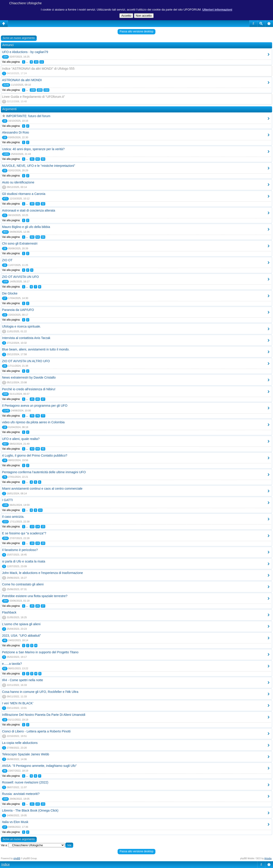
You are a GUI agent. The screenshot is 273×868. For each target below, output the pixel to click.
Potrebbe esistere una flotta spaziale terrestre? (35, 596)
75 (32, 416)
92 (38, 159)
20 (43, 543)
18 (32, 543)
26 (38, 606)
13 (32, 527)
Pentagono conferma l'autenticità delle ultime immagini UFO (44, 472)
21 (32, 804)
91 (32, 159)
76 (38, 416)
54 (43, 237)
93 (43, 159)
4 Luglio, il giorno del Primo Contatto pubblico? (35, 455)
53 (38, 237)
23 (43, 804)
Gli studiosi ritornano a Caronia (24, 194)
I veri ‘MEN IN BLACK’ (18, 703)
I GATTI (7, 500)
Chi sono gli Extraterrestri (20, 243)
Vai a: (4, 845)
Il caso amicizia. (13, 517)
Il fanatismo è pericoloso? (20, 550)
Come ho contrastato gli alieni (23, 584)
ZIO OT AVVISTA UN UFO (20, 277)
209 (40, 90)
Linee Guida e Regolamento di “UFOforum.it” (33, 97)
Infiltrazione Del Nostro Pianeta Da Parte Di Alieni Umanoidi (44, 715)
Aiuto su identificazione (18, 182)
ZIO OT (7, 260)
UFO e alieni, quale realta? (21, 439)
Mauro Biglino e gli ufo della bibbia (26, 227)
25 (32, 606)
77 (43, 416)
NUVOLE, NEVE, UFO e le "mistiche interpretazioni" (39, 166)
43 (32, 449)
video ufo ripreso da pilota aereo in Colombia (33, 422)
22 (38, 804)
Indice (6, 864)
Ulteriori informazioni (217, 10)
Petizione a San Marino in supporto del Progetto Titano (40, 652)
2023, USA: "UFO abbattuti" (22, 636)
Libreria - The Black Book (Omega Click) (30, 810)
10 (36, 62)
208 (33, 90)
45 (32, 399)
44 (38, 449)
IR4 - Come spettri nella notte (23, 680)
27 (43, 606)
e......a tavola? (12, 664)
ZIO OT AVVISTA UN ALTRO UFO (26, 361)
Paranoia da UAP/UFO (18, 310)
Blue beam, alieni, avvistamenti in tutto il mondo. (36, 349)
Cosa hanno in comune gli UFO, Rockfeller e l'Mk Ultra (40, 692)
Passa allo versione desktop (136, 31)
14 (38, 527)
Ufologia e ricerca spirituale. (22, 326)
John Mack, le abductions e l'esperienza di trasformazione (42, 573)
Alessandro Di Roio (16, 132)
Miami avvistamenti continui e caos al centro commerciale (42, 489)
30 (32, 204)
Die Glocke (10, 293)
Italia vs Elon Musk (15, 822)
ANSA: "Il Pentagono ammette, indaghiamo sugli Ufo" (39, 766)
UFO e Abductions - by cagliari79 (25, 52)
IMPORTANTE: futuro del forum (28, 116)
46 (38, 399)
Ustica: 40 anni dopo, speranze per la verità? (33, 149)
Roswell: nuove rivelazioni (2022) (25, 782)
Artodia (268, 858)
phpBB (17, 858)
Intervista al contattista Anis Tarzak (26, 338)
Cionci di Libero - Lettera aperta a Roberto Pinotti (36, 731)
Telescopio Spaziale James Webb (26, 754)
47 (43, 399)
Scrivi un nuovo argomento (19, 38)
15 (43, 527)
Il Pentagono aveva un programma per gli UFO (35, 406)
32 (43, 204)
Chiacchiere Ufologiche (25, 3)
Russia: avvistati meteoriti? (21, 794)
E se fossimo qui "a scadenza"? (24, 533)
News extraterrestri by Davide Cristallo (29, 377)
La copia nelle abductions (20, 743)
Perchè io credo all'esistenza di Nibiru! (29, 389)
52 (32, 237)
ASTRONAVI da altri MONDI (22, 80)
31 (38, 204)
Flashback (9, 612)
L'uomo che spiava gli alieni (21, 624)
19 (38, 543)
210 (46, 90)
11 (42, 62)
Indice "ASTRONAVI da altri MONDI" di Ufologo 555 (38, 69)
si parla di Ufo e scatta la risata (24, 561)
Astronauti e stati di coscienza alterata (29, 210)
